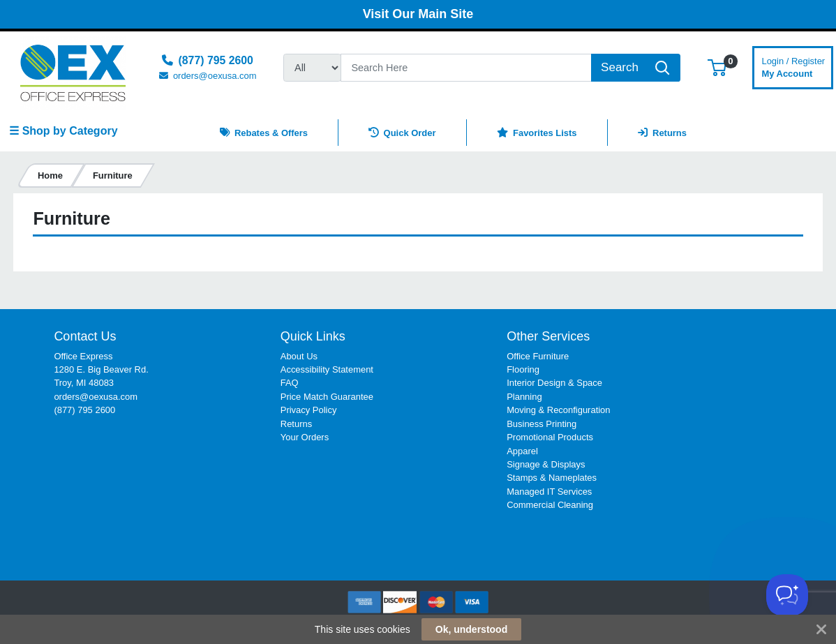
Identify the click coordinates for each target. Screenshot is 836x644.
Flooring (523, 369)
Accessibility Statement (327, 369)
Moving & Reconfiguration (558, 410)
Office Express (83, 356)
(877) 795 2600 (84, 410)
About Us (299, 356)
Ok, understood (471, 629)
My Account (793, 66)
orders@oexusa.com (96, 397)
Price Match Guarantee (327, 397)
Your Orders (305, 437)
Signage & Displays (546, 464)
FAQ (290, 383)
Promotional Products (550, 437)
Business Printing (542, 424)
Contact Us (85, 336)
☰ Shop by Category (63, 131)
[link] (758, 355)
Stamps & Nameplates (552, 478)
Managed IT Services (549, 492)
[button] (717, 67)
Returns (296, 424)
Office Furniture (538, 356)
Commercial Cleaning (550, 505)
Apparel (522, 451)
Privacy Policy (309, 410)
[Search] (466, 68)
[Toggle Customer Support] (787, 595)
